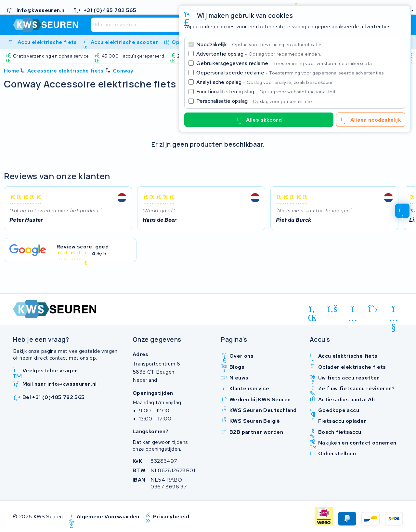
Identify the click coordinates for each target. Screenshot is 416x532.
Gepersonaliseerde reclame (291, 73)
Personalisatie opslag (255, 101)
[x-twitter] (373, 309)
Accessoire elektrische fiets (65, 71)
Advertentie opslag (259, 54)
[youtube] (393, 310)
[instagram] (353, 310)
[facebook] (333, 309)
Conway (123, 71)
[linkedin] (312, 310)
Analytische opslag (265, 82)
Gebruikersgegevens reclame (285, 63)
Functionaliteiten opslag (266, 92)
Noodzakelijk (260, 44)
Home (12, 71)
